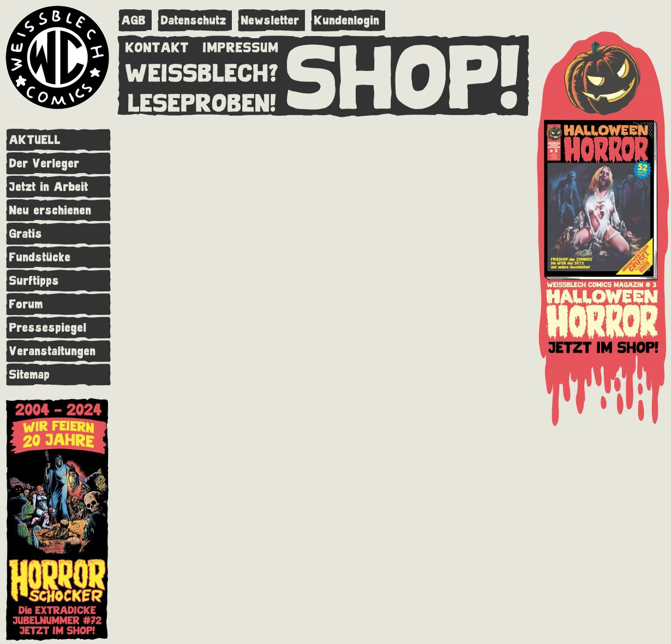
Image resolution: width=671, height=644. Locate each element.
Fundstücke (40, 257)
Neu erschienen (50, 210)
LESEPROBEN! (202, 101)
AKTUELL (35, 140)
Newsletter (270, 20)
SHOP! (404, 75)
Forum (26, 304)
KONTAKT (157, 45)
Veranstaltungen (53, 351)
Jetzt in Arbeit (49, 187)
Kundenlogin (347, 20)
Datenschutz (194, 20)
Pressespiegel (48, 328)
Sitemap (30, 375)
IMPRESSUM (241, 45)
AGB (134, 20)
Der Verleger (44, 163)
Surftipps (34, 281)
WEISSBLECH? (202, 71)
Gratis (26, 234)
